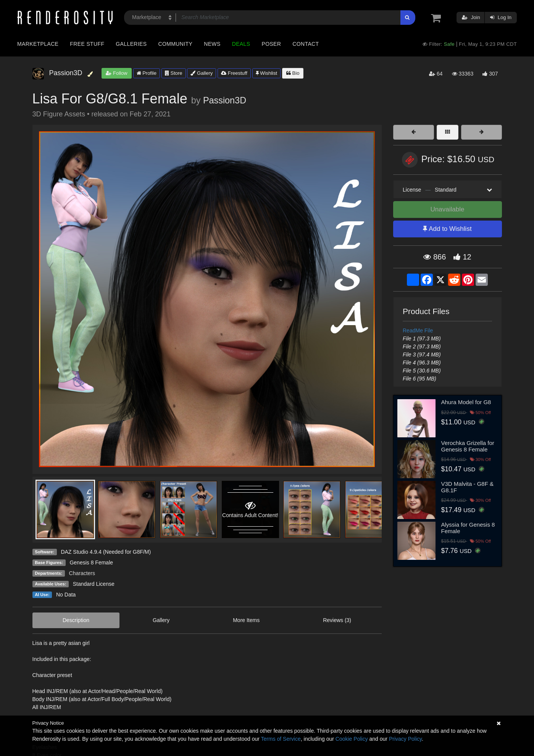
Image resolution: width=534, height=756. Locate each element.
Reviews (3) (337, 620)
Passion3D (225, 100)
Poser (271, 44)
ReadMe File (418, 330)
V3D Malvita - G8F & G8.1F (468, 487)
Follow (116, 73)
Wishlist (266, 73)
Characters (82, 573)
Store (174, 73)
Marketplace (38, 44)
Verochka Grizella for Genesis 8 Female (468, 446)
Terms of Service (281, 739)
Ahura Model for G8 (466, 402)
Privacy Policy (405, 739)
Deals (241, 44)
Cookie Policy (352, 739)
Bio (293, 73)
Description (76, 620)
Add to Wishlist (447, 229)
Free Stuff (87, 44)
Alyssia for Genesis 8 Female (468, 528)
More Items (246, 620)
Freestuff (234, 73)
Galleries (131, 44)
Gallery (202, 73)
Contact (306, 44)
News (212, 44)
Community (176, 44)
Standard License (94, 584)
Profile (147, 73)
